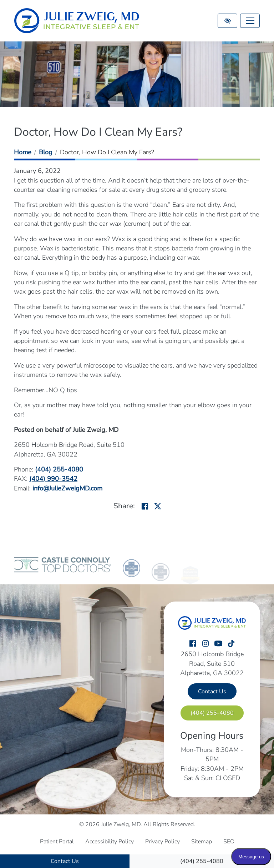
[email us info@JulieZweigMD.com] (67, 488)
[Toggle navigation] (250, 21)
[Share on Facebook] (145, 507)
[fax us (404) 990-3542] (53, 479)
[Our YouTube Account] (218, 644)
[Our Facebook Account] (193, 644)
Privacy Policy (163, 842)
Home (23, 152)
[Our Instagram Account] (205, 644)
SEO (229, 842)
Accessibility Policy (110, 842)
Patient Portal (57, 842)
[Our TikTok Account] (231, 644)
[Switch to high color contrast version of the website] (227, 21)
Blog (46, 152)
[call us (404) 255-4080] (202, 861)
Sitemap (202, 842)
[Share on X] (158, 507)
